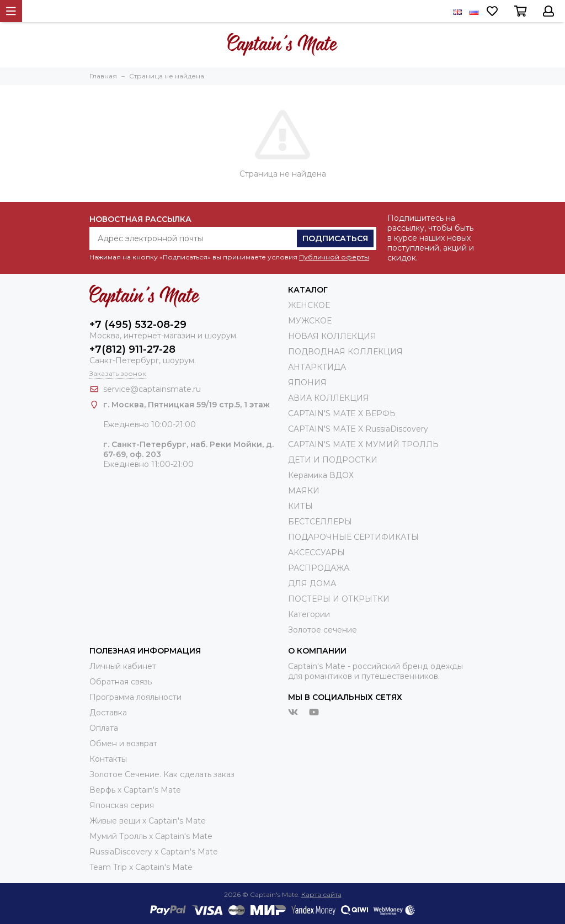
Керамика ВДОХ (321, 475)
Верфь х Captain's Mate (135, 790)
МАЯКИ (304, 491)
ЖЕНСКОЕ (309, 305)
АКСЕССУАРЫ (316, 553)
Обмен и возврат (123, 744)
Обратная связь (121, 682)
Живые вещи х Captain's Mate (148, 821)
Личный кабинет (123, 666)
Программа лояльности (135, 697)
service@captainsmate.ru (152, 389)
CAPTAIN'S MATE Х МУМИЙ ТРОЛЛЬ (363, 444)
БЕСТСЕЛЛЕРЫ (320, 522)
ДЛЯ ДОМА (312, 583)
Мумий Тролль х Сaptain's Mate (151, 836)
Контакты (108, 759)
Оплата (104, 728)
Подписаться (335, 238)
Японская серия (122, 805)
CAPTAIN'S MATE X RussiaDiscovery (358, 429)
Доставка (108, 713)
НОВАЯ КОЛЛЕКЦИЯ (332, 336)
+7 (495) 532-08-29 (138, 325)
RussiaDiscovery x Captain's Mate (154, 852)
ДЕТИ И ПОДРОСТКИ (333, 460)
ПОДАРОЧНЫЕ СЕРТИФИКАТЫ (353, 537)
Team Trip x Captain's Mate (141, 867)
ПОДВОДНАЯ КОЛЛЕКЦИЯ (345, 352)
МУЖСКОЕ (310, 321)
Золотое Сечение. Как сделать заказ (162, 774)
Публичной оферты (334, 257)
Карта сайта (321, 894)
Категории (309, 614)
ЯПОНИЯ (307, 383)
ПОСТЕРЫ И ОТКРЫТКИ (339, 599)
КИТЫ (300, 506)
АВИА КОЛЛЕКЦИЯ (329, 398)
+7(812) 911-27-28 (132, 349)
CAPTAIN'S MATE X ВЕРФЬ (342, 413)
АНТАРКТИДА (317, 367)
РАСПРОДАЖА (319, 568)
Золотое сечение (323, 630)
